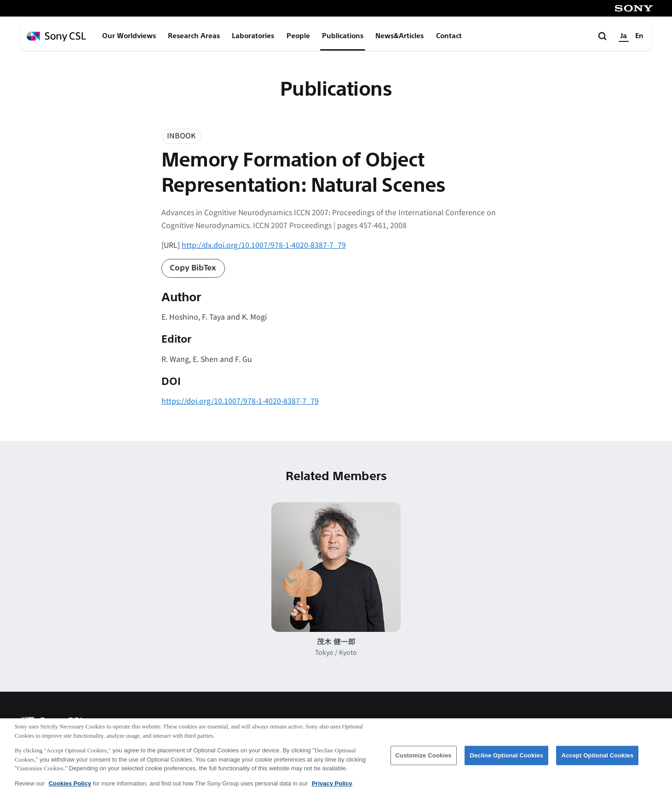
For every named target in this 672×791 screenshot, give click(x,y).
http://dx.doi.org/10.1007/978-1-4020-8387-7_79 (264, 245)
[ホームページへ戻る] (56, 37)
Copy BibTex (193, 268)
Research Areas (194, 36)
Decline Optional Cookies (506, 759)
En (639, 36)
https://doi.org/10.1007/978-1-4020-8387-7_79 (240, 401)
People (298, 36)
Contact (449, 36)
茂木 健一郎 (336, 641)
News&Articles (399, 36)
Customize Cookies (424, 759)
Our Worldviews (129, 36)
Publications (343, 36)
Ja (624, 36)
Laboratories (253, 36)
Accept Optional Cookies (597, 759)
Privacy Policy (332, 788)
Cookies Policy (70, 788)
